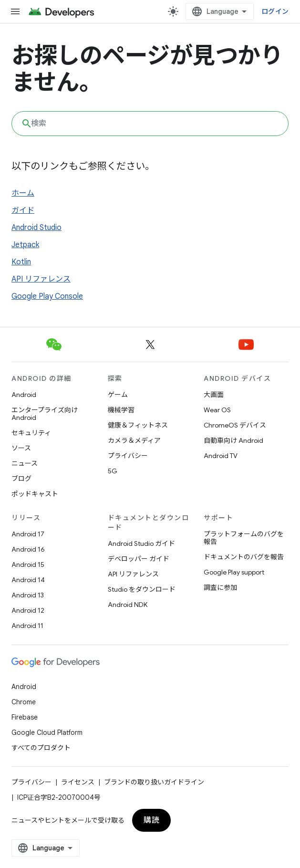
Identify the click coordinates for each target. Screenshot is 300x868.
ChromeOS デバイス (235, 425)
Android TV (221, 456)
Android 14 (28, 580)
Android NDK (128, 605)
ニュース (25, 463)
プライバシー (128, 456)
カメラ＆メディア (134, 440)
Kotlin (21, 262)
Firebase (25, 717)
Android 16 (28, 549)
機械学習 (121, 410)
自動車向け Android (233, 440)
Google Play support (234, 572)
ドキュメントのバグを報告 (244, 557)
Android (24, 395)
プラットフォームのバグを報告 (244, 538)
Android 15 (28, 565)
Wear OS (217, 410)
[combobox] (150, 124)
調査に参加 (220, 587)
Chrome (24, 702)
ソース (21, 448)
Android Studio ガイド (141, 544)
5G (113, 471)
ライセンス (78, 782)
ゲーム (118, 395)
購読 (151, 820)
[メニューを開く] (15, 11)
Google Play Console (47, 296)
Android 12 (28, 610)
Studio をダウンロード (142, 589)
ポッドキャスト (35, 494)
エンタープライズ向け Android (45, 414)
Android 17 (28, 534)
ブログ (21, 479)
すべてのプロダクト (41, 748)
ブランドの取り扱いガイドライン (154, 782)
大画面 (214, 395)
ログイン (275, 11)
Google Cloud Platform (47, 732)
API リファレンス (41, 279)
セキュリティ (31, 433)
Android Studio (36, 228)
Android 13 (28, 595)
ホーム (23, 193)
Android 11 (27, 626)
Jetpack (25, 245)
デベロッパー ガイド (139, 559)
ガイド (23, 210)
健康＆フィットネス (138, 425)
